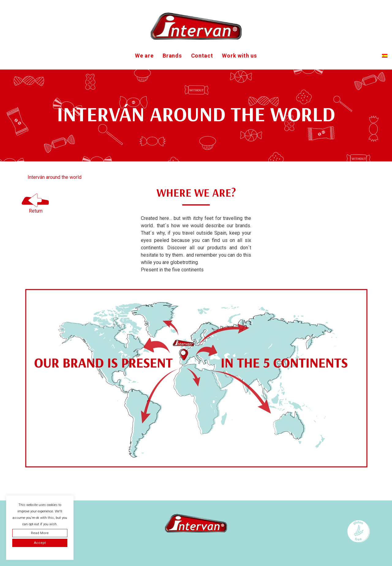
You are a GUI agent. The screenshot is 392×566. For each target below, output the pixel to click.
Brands (172, 56)
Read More (40, 533)
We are (144, 56)
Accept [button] (40, 543)
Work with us (239, 56)
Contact (202, 56)
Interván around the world (55, 177)
